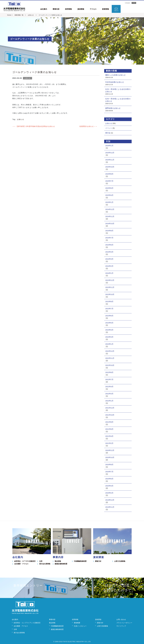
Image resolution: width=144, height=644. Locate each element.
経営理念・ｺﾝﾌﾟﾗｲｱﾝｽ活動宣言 (25, 561)
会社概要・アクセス (21, 564)
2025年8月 (109, 174)
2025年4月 (109, 195)
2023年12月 (110, 280)
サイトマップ (121, 626)
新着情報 (106, 9)
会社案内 (44, 9)
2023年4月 (109, 330)
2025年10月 (110, 167)
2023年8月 (109, 301)
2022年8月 (109, 372)
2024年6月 (109, 245)
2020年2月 (109, 493)
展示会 (108, 133)
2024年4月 (109, 252)
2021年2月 (109, 443)
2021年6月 (109, 429)
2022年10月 (110, 365)
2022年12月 (110, 351)
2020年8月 (109, 464)
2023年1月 (109, 344)
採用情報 (68, 9)
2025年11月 (110, 160)
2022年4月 (109, 387)
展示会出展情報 (45, 564)
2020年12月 (110, 450)
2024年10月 (110, 223)
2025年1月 (109, 202)
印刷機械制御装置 (80, 561)
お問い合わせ (121, 619)
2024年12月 (110, 209)
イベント (109, 128)
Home (9, 15)
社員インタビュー (80, 626)
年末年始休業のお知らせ (115, 82)
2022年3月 (109, 394)
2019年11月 (110, 507)
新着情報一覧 (19, 15)
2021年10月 (110, 415)
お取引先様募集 (120, 561)
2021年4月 (109, 436)
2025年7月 (109, 181)
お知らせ (31, 15)
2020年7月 (109, 472)
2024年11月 (110, 216)
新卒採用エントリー (132, 9)
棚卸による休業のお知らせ (115, 75)
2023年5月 (109, 323)
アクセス (93, 9)
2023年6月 (109, 316)
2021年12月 (110, 408)
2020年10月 (110, 457)
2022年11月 (110, 358)
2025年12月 (110, 153)
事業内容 (56, 9)
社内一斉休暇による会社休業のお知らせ (118, 90)
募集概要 (77, 623)
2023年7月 (109, 309)
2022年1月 (109, 401)
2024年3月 (109, 259)
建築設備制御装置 (61, 564)
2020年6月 (109, 479)
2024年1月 (109, 273)
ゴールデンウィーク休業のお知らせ (35, 72)
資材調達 (81, 9)
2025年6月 (109, 188)
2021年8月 (109, 422)
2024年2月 (109, 266)
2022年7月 (109, 379)
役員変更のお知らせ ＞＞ (88, 126)
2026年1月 (109, 146)
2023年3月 (109, 337)
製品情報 (58, 561)
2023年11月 (110, 287)
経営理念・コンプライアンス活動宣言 (27, 623)
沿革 (41, 561)
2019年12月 (110, 500)
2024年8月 (109, 231)
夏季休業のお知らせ (113, 108)
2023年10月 (110, 294)
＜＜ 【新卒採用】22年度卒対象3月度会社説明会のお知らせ (34, 126)
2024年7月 (109, 238)
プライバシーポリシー (124, 623)
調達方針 (98, 561)
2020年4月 (109, 486)
